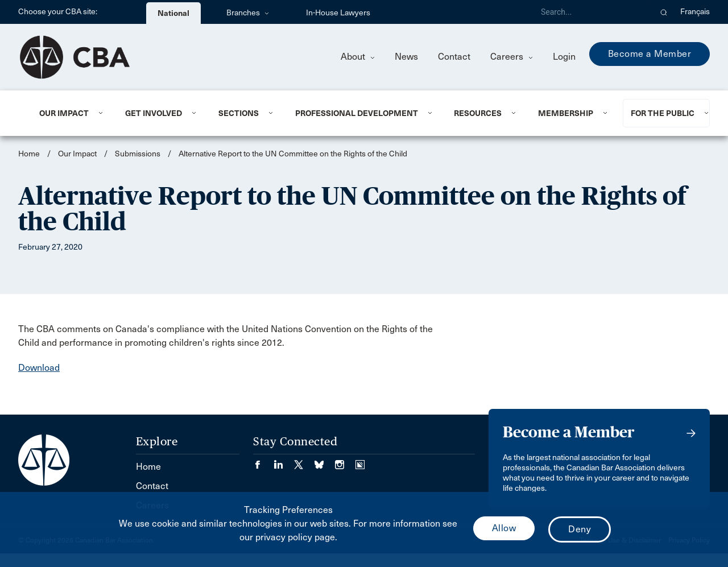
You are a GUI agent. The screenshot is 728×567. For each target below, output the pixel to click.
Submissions (138, 154)
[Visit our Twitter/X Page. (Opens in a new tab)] (304, 461)
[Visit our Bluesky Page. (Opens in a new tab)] (325, 461)
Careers (512, 57)
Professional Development (357, 113)
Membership (566, 113)
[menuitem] (68, 113)
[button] (664, 12)
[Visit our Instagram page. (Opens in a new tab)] (345, 461)
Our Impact (64, 113)
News (406, 57)
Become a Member (650, 54)
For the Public (663, 113)
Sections (239, 113)
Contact (454, 57)
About (358, 57)
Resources (478, 113)
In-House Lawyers (338, 13)
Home (29, 154)
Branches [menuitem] (248, 13)
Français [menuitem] (695, 12)
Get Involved (154, 113)
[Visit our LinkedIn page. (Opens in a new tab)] (284, 461)
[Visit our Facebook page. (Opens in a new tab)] (263, 461)
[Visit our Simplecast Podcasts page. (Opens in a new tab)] (360, 461)
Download (39, 368)
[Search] (591, 12)
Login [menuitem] (564, 57)
